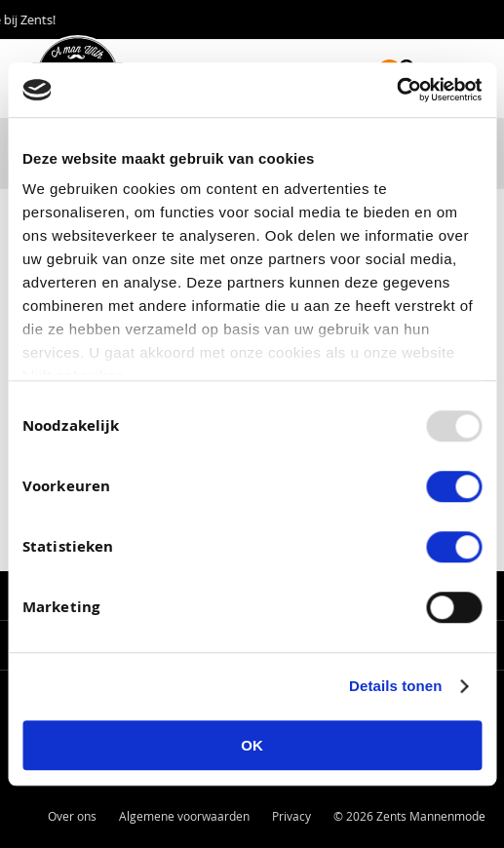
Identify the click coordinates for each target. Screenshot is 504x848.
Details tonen (395, 686)
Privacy (291, 816)
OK (252, 745)
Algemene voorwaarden (184, 816)
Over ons (72, 816)
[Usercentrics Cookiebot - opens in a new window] (396, 90)
